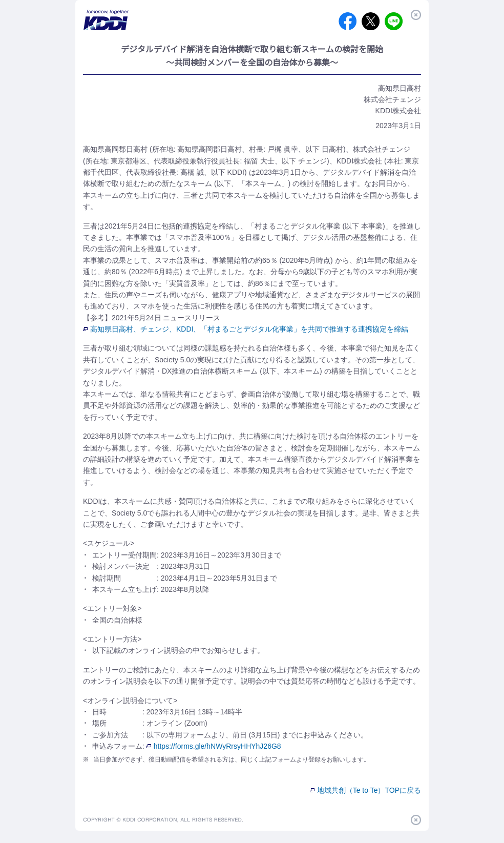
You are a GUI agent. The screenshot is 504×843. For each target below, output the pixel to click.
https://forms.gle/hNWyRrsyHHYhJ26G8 (214, 746)
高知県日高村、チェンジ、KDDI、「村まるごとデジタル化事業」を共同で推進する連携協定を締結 (246, 329)
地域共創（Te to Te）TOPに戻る (365, 790)
